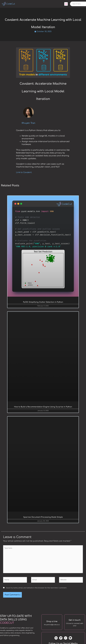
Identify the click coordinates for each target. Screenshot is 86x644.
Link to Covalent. (24, 172)
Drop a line (52, 622)
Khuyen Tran (28, 123)
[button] (66, 4)
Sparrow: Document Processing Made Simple (43, 518)
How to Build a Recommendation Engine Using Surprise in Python (43, 407)
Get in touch (75, 621)
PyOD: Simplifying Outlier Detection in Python (43, 302)
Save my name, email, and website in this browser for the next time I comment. (36, 589)
